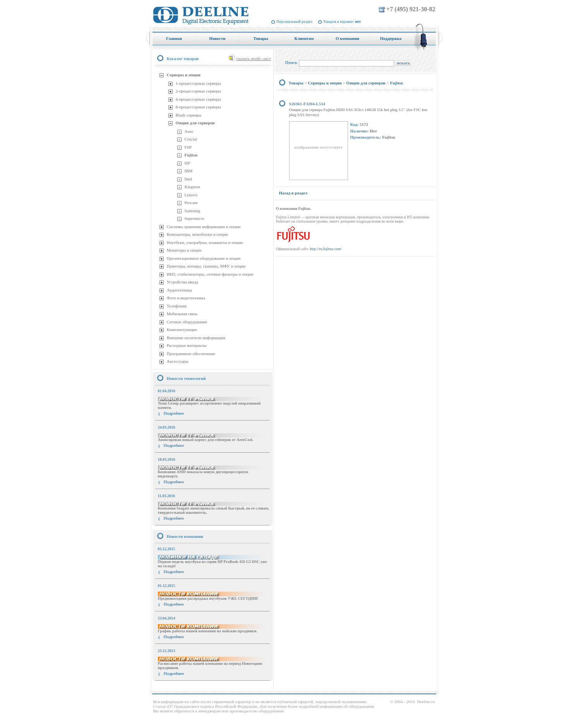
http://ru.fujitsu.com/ (326, 249)
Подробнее (174, 413)
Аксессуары (178, 361)
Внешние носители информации (196, 338)
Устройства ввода (183, 282)
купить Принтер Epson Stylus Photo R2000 (187, 687)
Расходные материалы (187, 345)
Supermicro (195, 218)
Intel (189, 179)
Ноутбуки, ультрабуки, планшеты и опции (205, 242)
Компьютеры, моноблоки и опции (197, 234)
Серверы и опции (184, 75)
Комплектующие (182, 330)
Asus (189, 131)
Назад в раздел (293, 193)
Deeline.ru (426, 702)
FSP (188, 147)
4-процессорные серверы (198, 99)
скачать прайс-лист (254, 58)
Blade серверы (189, 115)
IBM (189, 171)
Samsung (192, 211)
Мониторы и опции (184, 250)
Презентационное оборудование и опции (204, 258)
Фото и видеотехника (186, 298)
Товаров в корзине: (342, 21)
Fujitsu (191, 155)
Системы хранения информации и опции (204, 227)
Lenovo (191, 195)
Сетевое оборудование (187, 322)
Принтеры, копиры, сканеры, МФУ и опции (206, 266)
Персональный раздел (294, 21)
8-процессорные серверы (198, 107)
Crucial (191, 139)
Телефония (177, 306)
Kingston (192, 187)
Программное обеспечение (191, 354)
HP (187, 163)
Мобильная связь (182, 314)
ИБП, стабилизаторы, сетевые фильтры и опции (210, 274)
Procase (191, 203)
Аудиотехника (180, 290)
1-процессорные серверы (198, 83)
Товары (296, 83)
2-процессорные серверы (198, 91)
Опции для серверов (195, 123)
